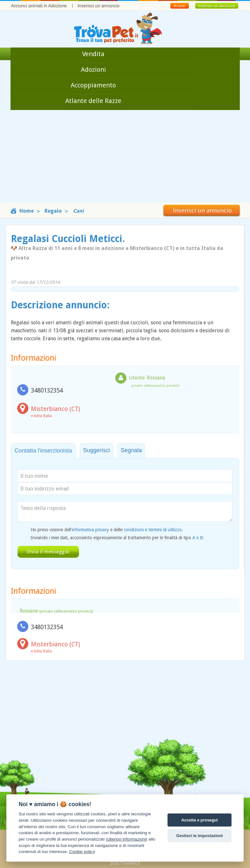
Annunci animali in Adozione (39, 6)
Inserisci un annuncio (99, 6)
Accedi (179, 6)
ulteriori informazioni (126, 839)
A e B (198, 538)
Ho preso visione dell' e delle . (107, 530)
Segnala (131, 450)
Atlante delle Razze (93, 101)
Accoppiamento (93, 85)
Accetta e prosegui (200, 820)
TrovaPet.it (130, 863)
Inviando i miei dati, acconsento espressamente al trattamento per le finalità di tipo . (117, 538)
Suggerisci (96, 450)
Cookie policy (82, 852)
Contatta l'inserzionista (43, 451)
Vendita (93, 54)
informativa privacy (90, 530)
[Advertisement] (125, 158)
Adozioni (93, 70)
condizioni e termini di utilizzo (153, 530)
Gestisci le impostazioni (199, 836)
